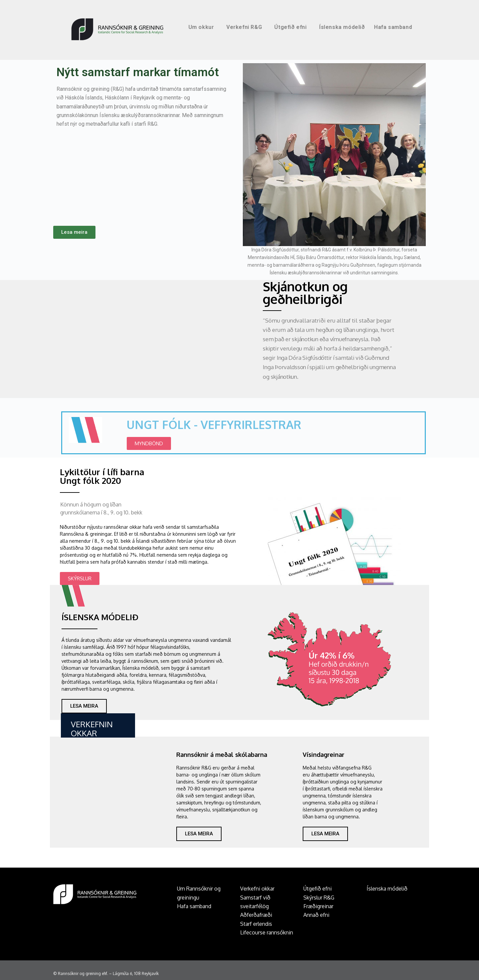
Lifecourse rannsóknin (267, 932)
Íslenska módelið (378, 27)
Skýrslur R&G (319, 898)
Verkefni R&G (281, 27)
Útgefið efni (327, 27)
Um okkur (238, 27)
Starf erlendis (256, 924)
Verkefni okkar (257, 889)
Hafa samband (428, 27)
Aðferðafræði (256, 915)
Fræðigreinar (318, 906)
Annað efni (316, 915)
